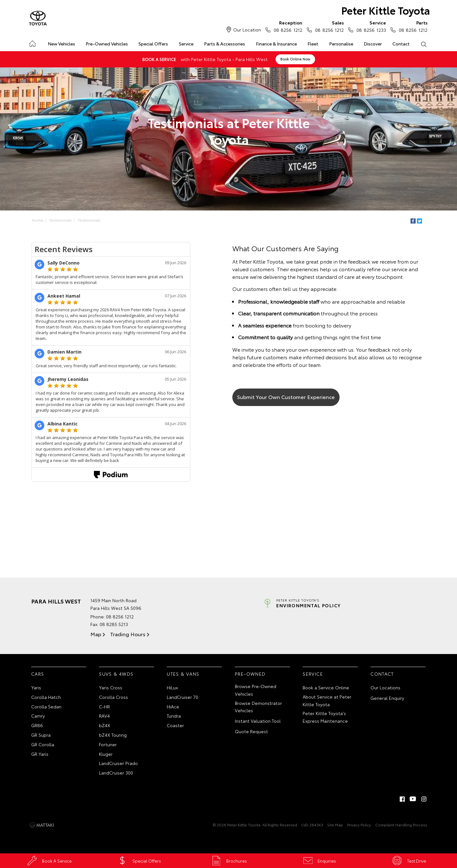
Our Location (247, 30)
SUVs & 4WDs (116, 674)
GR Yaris (40, 754)
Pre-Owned (250, 674)
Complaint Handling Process (401, 825)
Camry (38, 716)
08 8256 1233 (370, 26)
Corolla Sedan (46, 706)
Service (186, 44)
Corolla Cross (113, 697)
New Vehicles (61, 44)
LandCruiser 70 (183, 697)
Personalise (341, 44)
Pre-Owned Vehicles (107, 44)
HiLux (172, 687)
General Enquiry (387, 698)
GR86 (37, 725)
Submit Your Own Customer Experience (286, 397)
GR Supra (41, 735)
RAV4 (104, 716)
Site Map (335, 825)
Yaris (36, 687)
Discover (373, 44)
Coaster (175, 725)
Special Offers (153, 44)
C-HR (104, 706)
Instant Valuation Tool (258, 721)
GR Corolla (43, 744)
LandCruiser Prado (118, 763)
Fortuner (108, 744)
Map (96, 634)
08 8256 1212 (287, 26)
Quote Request (251, 731)
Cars (38, 674)
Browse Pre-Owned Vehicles (256, 690)
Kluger (106, 754)
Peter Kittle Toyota (386, 10)
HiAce (173, 706)
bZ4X (105, 725)
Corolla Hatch (46, 697)
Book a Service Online (326, 687)
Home (32, 42)
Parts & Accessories (225, 44)
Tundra (174, 716)
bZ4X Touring (113, 735)
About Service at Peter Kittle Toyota (327, 700)
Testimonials (60, 220)
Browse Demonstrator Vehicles (258, 707)
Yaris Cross (111, 687)
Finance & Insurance (276, 44)
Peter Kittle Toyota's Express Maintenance (325, 717)
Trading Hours (128, 634)
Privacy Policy (359, 825)
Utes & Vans (183, 674)
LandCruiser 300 (116, 773)
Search (421, 44)
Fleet (313, 44)
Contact (401, 44)
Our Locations (385, 687)
